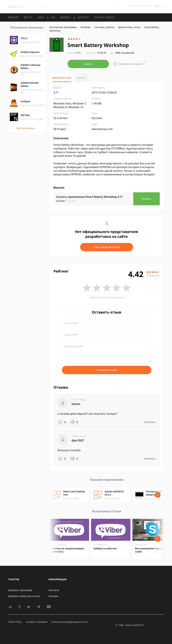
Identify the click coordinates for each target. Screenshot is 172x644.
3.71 (74, 53)
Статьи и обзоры (104, 17)
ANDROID (65, 17)
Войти (131, 6)
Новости (83, 17)
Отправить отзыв (107, 370)
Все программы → (27, 128)
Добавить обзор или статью (24, 596)
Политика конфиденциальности (70, 622)
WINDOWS (13, 17)
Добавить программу (20, 590)
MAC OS (28, 17)
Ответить (150, 422)
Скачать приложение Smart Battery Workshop (90, 197)
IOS (53, 17)
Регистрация (144, 6)
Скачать (88, 64)
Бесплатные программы (63, 27)
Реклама (53, 596)
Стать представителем (107, 247)
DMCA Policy (15, 622)
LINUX (41, 17)
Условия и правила (37, 622)
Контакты (54, 590)
